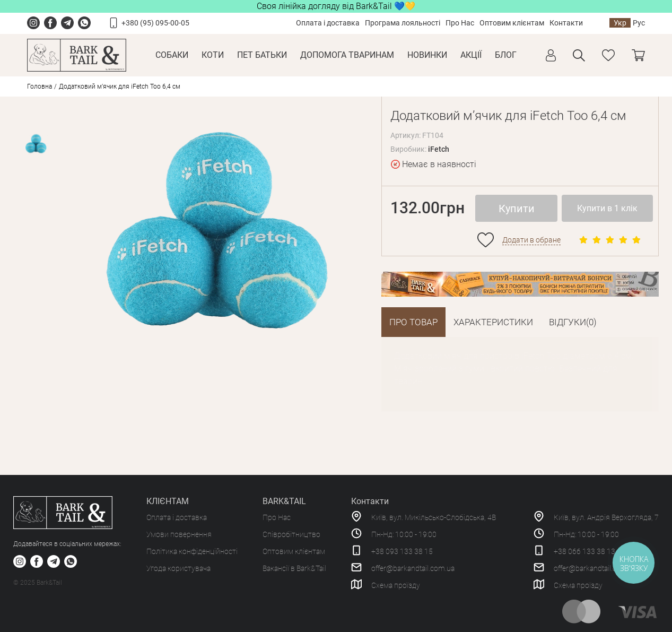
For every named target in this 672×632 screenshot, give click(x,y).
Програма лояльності (403, 23)
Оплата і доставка (328, 23)
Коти (213, 55)
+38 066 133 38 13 (584, 551)
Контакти (566, 23)
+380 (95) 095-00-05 (155, 23)
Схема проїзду (396, 585)
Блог (506, 55)
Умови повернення (179, 534)
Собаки (172, 55)
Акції (471, 55)
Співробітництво (291, 534)
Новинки (427, 55)
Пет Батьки (262, 55)
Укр (620, 23)
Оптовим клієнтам (512, 23)
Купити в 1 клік (607, 208)
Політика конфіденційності (192, 551)
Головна (40, 86)
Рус (639, 23)
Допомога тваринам (347, 55)
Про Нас (460, 23)
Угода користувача (178, 568)
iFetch (439, 149)
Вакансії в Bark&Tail (294, 568)
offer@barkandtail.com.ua (413, 568)
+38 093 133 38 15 (402, 551)
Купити (517, 209)
